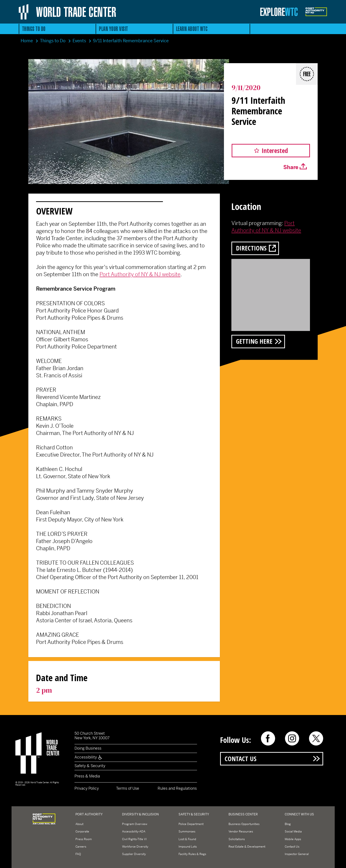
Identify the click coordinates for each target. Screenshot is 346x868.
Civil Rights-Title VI (134, 839)
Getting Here (254, 341)
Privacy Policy (87, 788)
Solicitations (237, 839)
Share (291, 167)
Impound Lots (188, 847)
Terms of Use (128, 788)
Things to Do (34, 29)
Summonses (187, 831)
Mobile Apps (293, 839)
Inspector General (297, 854)
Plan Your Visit (114, 29)
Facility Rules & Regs (192, 854)
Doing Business (88, 748)
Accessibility (89, 757)
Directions (251, 248)
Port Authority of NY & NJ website (140, 274)
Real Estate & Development (247, 847)
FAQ (78, 854)
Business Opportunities (244, 824)
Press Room (84, 839)
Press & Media (87, 776)
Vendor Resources (241, 831)
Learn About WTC (192, 29)
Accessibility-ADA (134, 831)
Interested (275, 150)
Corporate (82, 831)
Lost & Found (187, 839)
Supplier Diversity (134, 854)
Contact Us (241, 759)
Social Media (293, 831)
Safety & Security (90, 766)
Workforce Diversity (135, 847)
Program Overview (135, 824)
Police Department (191, 824)
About (79, 824)
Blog (288, 824)
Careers (81, 847)
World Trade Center (76, 12)
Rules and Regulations (177, 788)
